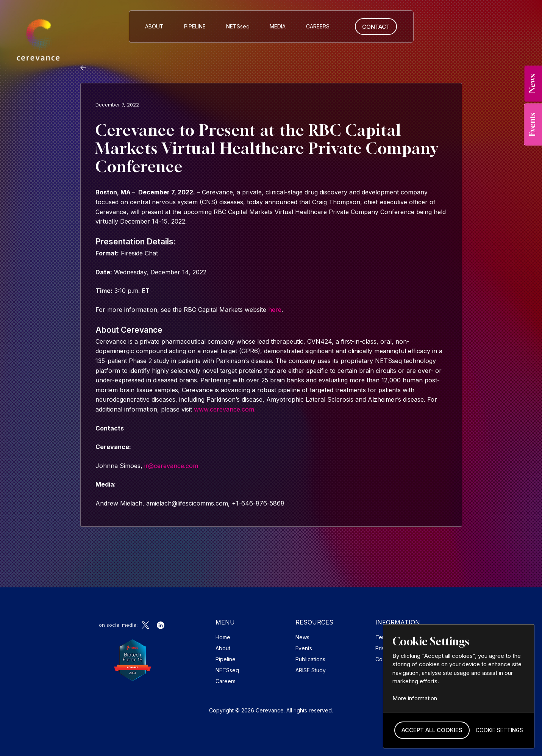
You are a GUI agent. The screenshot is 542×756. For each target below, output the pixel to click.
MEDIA (278, 26)
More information (415, 698)
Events (304, 648)
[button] (432, 730)
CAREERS (318, 26)
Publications (310, 659)
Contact (376, 27)
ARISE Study (311, 670)
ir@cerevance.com (171, 466)
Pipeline (195, 26)
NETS (238, 26)
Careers (226, 681)
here (275, 310)
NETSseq (227, 670)
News (302, 637)
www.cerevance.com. (225, 409)
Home (223, 637)
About (154, 26)
